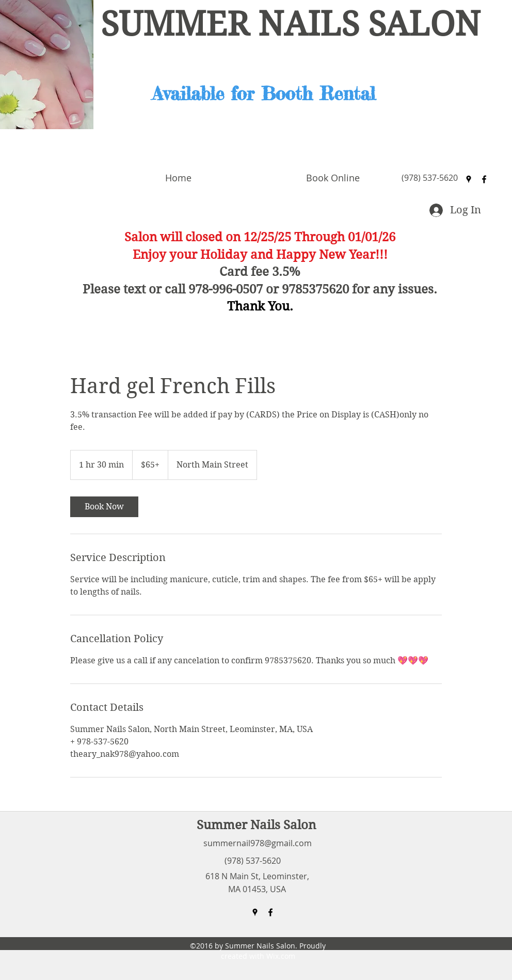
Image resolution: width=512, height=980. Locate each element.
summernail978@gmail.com (258, 843)
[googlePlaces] (469, 179)
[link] (104, 507)
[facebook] (484, 179)
